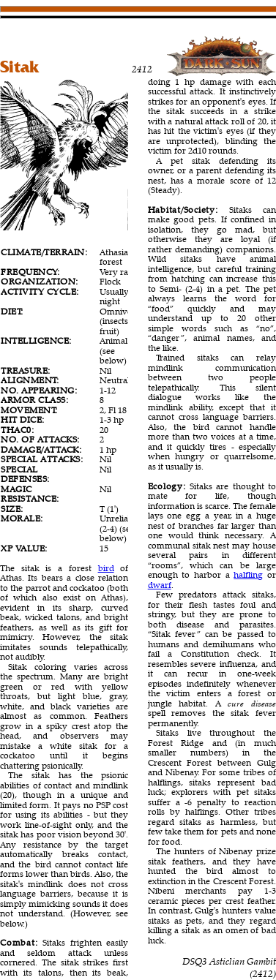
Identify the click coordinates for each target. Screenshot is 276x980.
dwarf (160, 585)
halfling (248, 574)
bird (106, 568)
